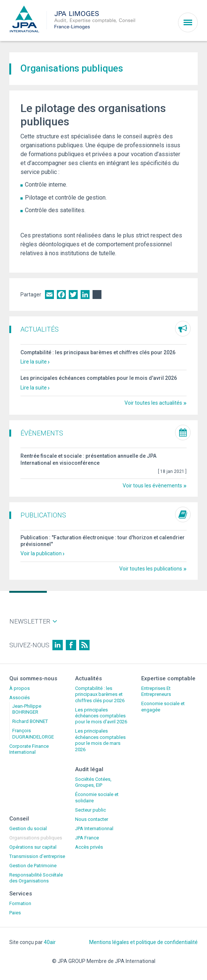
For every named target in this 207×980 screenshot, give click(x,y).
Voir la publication (41, 553)
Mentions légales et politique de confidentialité (143, 942)
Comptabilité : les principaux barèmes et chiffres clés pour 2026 (98, 352)
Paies (15, 913)
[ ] (172, 471)
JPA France (87, 838)
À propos (20, 688)
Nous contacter (92, 819)
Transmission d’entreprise (37, 856)
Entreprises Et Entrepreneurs (156, 691)
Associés (20, 698)
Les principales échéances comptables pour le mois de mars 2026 (100, 740)
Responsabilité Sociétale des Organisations (36, 878)
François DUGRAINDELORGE (33, 734)
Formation (20, 903)
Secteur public (90, 810)
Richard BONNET (30, 721)
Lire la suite (34, 362)
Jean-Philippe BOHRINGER (27, 709)
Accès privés (89, 847)
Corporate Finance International (29, 749)
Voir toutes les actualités (153, 403)
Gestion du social (28, 828)
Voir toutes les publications (151, 569)
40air (50, 942)
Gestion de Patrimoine (33, 866)
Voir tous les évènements (152, 486)
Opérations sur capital (33, 847)
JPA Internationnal (94, 828)
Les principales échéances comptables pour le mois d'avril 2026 (99, 378)
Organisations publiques (36, 838)
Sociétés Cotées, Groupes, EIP (93, 782)
